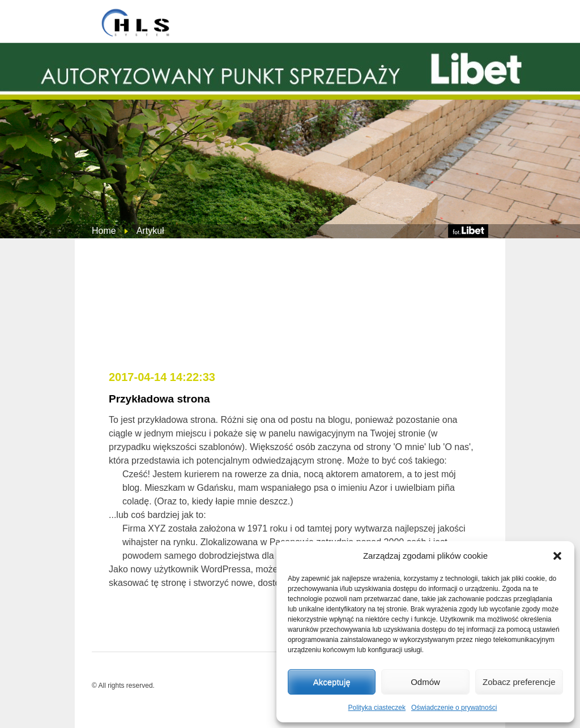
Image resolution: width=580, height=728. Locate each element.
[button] (557, 556)
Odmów (425, 682)
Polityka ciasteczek (377, 708)
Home (104, 231)
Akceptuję (332, 682)
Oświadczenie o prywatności (454, 708)
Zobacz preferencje (519, 682)
